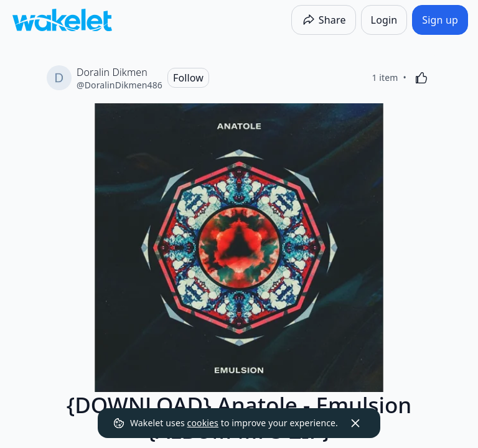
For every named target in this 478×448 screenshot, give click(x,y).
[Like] (421, 78)
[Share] (324, 20)
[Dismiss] (355, 423)
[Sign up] (440, 20)
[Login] (384, 20)
